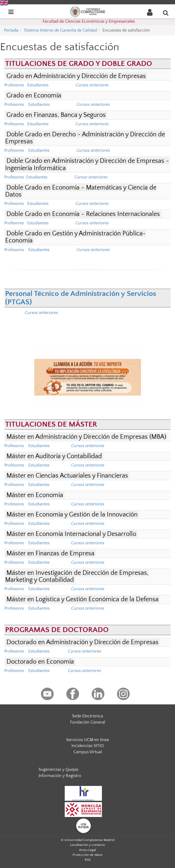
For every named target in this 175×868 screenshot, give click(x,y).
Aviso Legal (87, 850)
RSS (88, 860)
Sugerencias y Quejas (59, 769)
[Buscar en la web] (166, 13)
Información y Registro (60, 776)
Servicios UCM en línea (87, 740)
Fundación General (88, 722)
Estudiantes (37, 85)
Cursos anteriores (88, 465)
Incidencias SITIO (88, 746)
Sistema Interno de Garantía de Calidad (60, 30)
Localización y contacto (87, 845)
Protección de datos (87, 855)
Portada (11, 30)
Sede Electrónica (87, 716)
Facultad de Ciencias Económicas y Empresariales (89, 21)
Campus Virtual (88, 752)
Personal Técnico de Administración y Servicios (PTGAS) (81, 298)
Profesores (14, 85)
